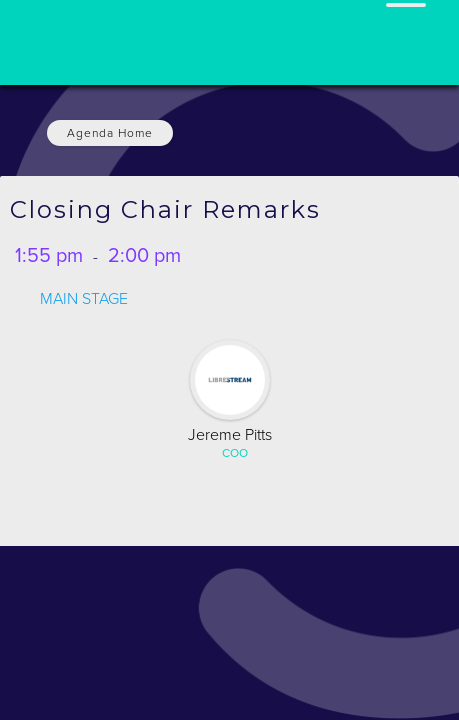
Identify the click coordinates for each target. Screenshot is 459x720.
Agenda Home (110, 133)
